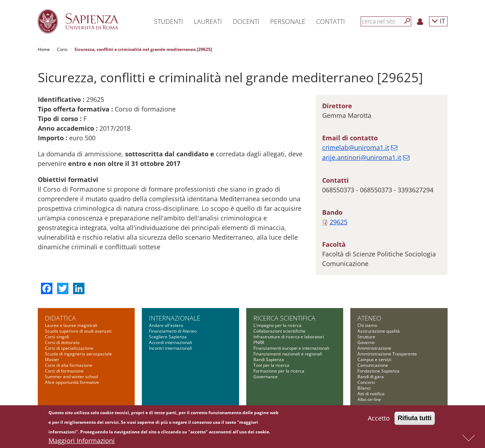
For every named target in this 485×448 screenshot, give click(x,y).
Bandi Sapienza (269, 360)
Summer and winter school (71, 377)
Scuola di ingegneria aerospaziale (78, 354)
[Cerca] (407, 21)
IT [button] (438, 21)
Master (52, 360)
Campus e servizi (374, 360)
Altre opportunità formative (72, 382)
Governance (265, 377)
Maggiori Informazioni (82, 441)
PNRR (259, 342)
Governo (366, 342)
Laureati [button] (208, 21)
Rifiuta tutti (415, 419)
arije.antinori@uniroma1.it (362, 157)
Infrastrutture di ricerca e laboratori (289, 337)
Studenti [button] (169, 21)
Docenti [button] (246, 21)
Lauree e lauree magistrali (71, 325)
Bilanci (364, 388)
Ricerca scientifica (284, 318)
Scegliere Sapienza (168, 337)
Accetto (379, 419)
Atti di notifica (371, 394)
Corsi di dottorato (62, 342)
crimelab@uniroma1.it (356, 147)
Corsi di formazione (64, 371)
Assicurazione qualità (379, 331)
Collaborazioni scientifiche (279, 331)
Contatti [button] (331, 21)
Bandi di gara (371, 377)
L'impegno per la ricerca (277, 325)
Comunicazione (373, 365)
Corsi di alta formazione (69, 365)
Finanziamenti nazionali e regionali (288, 354)
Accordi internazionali (171, 342)
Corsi (62, 49)
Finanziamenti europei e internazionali (291, 348)
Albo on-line (369, 399)
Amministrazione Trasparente (387, 354)
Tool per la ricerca (271, 365)
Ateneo (369, 318)
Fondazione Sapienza (378, 371)
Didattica (60, 318)
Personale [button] (288, 21)
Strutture (366, 337)
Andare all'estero (166, 325)
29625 (339, 222)
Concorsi (366, 382)
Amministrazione (374, 348)
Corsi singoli (57, 337)
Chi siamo (367, 325)
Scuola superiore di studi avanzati (78, 331)
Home (44, 49)
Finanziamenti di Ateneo (173, 331)
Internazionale (175, 318)
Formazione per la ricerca (279, 371)
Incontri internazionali (171, 348)
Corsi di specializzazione (69, 348)
